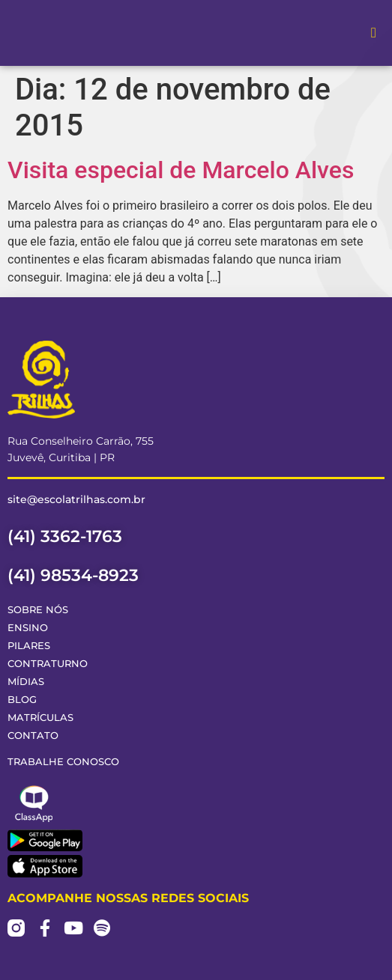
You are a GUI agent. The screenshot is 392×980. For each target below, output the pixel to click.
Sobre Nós (38, 610)
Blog (22, 700)
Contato (33, 736)
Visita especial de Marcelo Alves (181, 170)
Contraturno (48, 664)
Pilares (29, 646)
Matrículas (40, 718)
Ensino (28, 628)
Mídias (26, 682)
